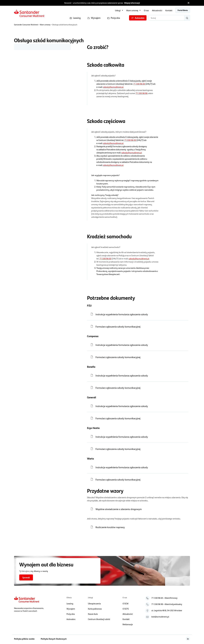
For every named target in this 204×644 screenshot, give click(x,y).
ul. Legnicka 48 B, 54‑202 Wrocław (167, 610)
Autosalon (138, 18)
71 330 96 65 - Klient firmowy (164, 598)
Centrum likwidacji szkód (99, 619)
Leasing (75, 18)
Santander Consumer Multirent (26, 24)
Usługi (118, 10)
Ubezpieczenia (94, 603)
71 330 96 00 (139, 84)
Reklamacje (128, 624)
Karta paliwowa (95, 609)
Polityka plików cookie (24, 639)
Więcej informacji (132, 3)
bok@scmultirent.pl (160, 617)
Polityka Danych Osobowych (54, 639)
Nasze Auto (93, 614)
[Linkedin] (188, 639)
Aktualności (157, 10)
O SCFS (126, 609)
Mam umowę (132, 10)
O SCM (125, 603)
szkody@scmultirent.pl (113, 87)
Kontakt (169, 10)
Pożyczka (114, 18)
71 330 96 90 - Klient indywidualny (167, 604)
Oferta (69, 597)
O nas (146, 10)
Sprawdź (26, 577)
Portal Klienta (183, 10)
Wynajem (94, 18)
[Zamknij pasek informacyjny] (189, 3)
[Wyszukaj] (187, 18)
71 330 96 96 (142, 93)
